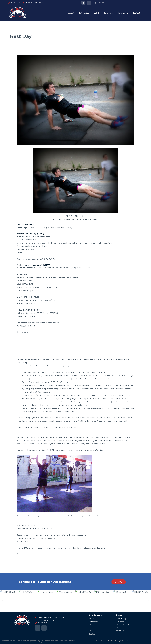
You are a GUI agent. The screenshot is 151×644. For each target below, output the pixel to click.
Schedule (108, 13)
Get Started (84, 13)
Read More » (22, 332)
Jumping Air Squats (25, 249)
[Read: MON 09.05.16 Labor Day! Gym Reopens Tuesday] (75, 100)
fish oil (113, 418)
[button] (3, 601)
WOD (97, 13)
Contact (136, 13)
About (71, 13)
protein (124, 418)
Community (123, 13)
